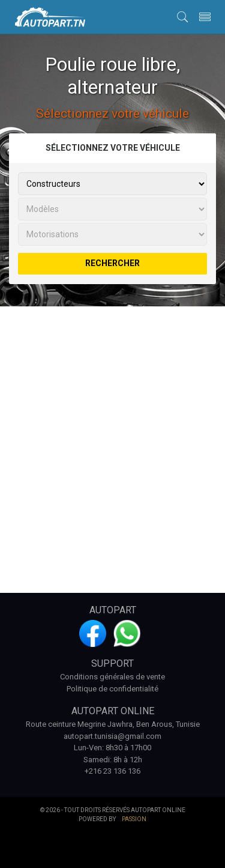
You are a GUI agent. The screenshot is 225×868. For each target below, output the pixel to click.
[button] (183, 16)
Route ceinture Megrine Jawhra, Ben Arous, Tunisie (113, 724)
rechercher (112, 263)
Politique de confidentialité (112, 689)
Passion (134, 819)
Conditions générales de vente (112, 677)
